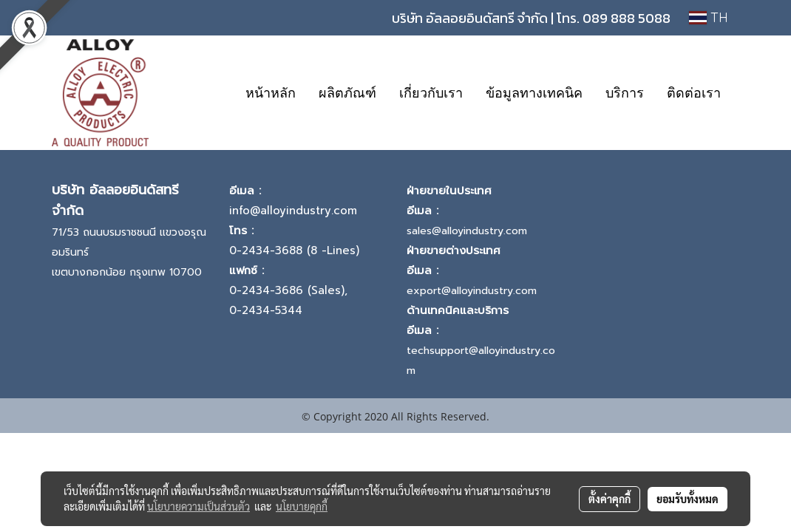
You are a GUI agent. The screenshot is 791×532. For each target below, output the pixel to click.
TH (709, 17)
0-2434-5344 (266, 310)
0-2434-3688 (266, 250)
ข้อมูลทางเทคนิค (534, 93)
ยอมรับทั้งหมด (688, 499)
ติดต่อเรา (694, 93)
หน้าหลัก (271, 93)
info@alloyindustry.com (293, 211)
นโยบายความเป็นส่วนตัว (198, 506)
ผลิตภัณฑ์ (347, 93)
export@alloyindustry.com (472, 291)
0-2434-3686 (266, 290)
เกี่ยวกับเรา (431, 93)
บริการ (625, 93)
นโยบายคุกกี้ (302, 506)
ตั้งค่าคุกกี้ (610, 499)
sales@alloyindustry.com (467, 231)
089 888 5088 (627, 18)
